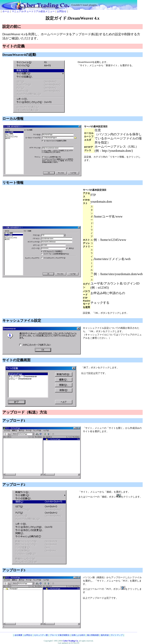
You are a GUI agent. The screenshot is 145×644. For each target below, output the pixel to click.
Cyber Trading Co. (71, 641)
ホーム (6, 11)
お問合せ (62, 11)
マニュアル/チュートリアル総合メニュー (33, 11)
